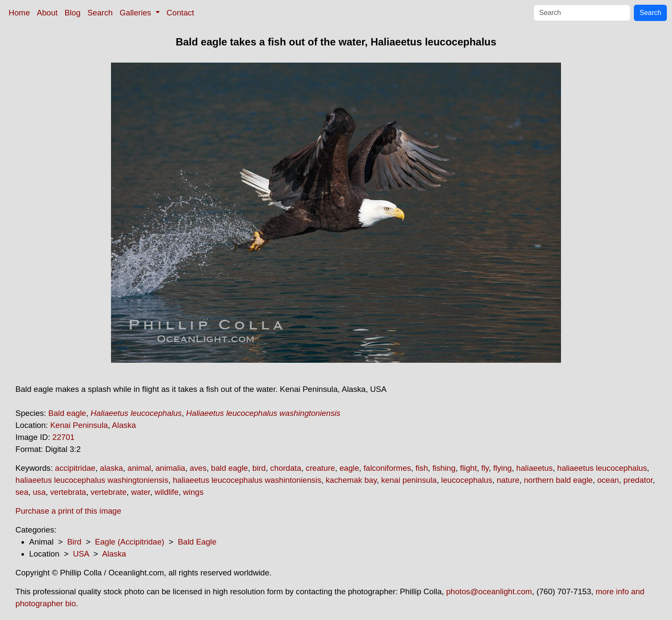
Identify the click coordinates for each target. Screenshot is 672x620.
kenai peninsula (409, 480)
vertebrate (108, 492)
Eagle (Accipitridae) (129, 542)
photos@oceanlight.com (489, 591)
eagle (349, 468)
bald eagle (229, 468)
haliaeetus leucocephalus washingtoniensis (92, 480)
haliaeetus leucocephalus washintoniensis (247, 480)
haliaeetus (535, 468)
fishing (444, 468)
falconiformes (387, 468)
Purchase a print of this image (68, 511)
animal (139, 468)
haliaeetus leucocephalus (602, 468)
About (47, 13)
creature (320, 468)
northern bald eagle (558, 480)
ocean (608, 480)
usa (39, 492)
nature (508, 480)
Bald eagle (67, 413)
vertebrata (68, 492)
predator (638, 480)
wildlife (167, 492)
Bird (74, 542)
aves (198, 468)
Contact (180, 13)
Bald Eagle (197, 542)
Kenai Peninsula (79, 425)
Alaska (124, 425)
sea (22, 492)
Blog (73, 13)
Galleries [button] (136, 13)
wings (193, 492)
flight (468, 468)
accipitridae (75, 468)
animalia (170, 468)
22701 (63, 437)
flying (503, 468)
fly (485, 468)
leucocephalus (466, 480)
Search (100, 13)
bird (259, 468)
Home (19, 13)
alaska (111, 468)
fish (421, 468)
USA (81, 554)
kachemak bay (351, 480)
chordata (286, 468)
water (141, 492)
